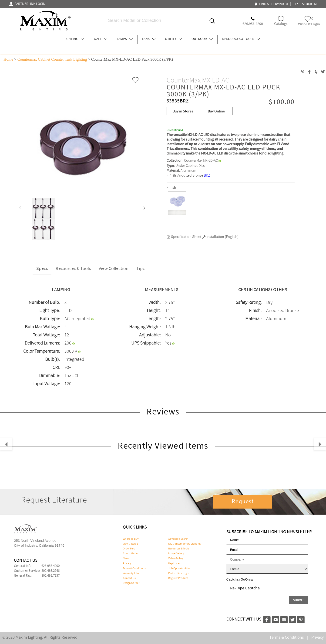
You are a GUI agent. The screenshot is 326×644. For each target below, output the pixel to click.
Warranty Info (131, 573)
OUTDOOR (202, 39)
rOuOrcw (246, 579)
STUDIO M (309, 4)
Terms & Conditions (134, 568)
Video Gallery (176, 559)
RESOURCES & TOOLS (241, 39)
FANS (149, 39)
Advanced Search (178, 539)
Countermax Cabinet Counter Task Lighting (52, 59)
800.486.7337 (50, 576)
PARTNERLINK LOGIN (27, 4)
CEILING (75, 39)
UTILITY (173, 39)
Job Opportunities (179, 568)
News (126, 559)
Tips (140, 269)
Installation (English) (220, 237)
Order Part (129, 549)
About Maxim (131, 554)
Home (8, 59)
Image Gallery (176, 554)
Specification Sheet (184, 237)
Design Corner (131, 583)
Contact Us (129, 578)
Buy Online (216, 111)
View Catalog (130, 544)
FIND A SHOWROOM (272, 4)
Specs (42, 269)
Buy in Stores (183, 111)
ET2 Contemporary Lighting (184, 544)
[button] (20, 208)
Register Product (178, 578)
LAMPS (125, 39)
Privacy (127, 564)
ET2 (295, 4)
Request (243, 502)
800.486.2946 (50, 571)
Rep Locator (175, 564)
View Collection (114, 269)
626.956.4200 (50, 566)
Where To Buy (131, 539)
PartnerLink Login (179, 573)
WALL (100, 39)
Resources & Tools (73, 269)
